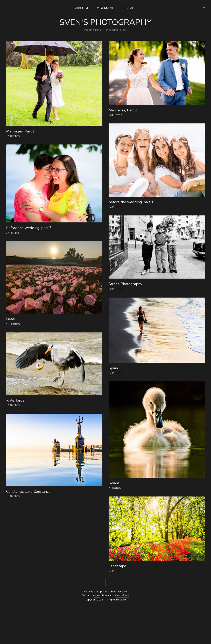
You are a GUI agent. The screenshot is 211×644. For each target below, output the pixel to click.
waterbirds (15, 400)
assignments (106, 8)
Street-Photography (125, 284)
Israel (11, 319)
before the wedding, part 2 (29, 228)
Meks (97, 596)
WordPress (123, 596)
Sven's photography (105, 22)
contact (129, 8)
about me (82, 8)
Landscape (117, 566)
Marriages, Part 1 (21, 131)
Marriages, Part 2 (123, 110)
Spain (113, 368)
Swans (114, 483)
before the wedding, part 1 (131, 202)
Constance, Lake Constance (28, 492)
